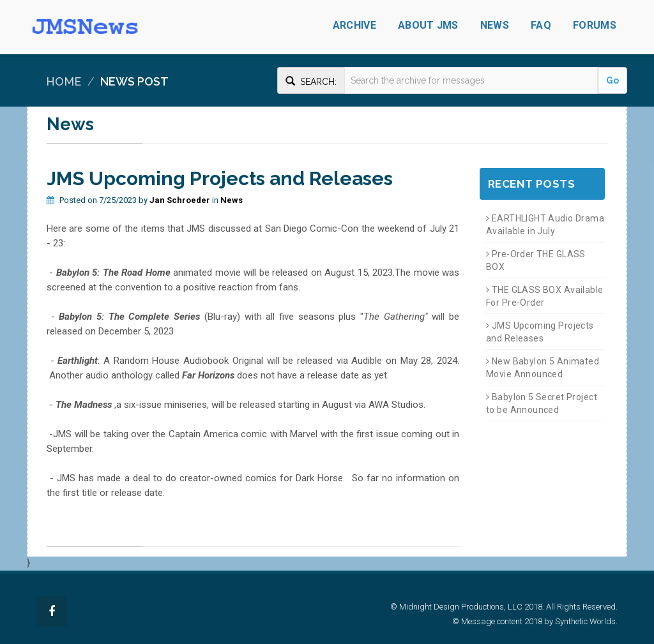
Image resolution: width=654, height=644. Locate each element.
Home (64, 81)
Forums (595, 25)
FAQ (541, 25)
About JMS (428, 25)
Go (612, 80)
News (495, 25)
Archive (354, 25)
